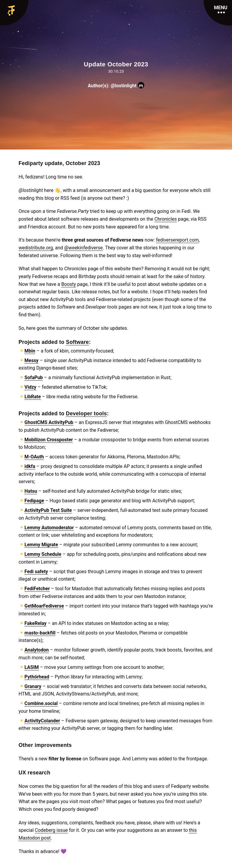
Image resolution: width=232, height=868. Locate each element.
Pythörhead (37, 677)
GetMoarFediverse (44, 606)
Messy (31, 360)
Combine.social (41, 703)
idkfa (30, 466)
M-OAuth (34, 457)
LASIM (32, 667)
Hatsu (31, 491)
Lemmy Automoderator (49, 528)
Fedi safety (36, 572)
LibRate (33, 397)
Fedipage (34, 501)
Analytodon (37, 650)
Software (77, 342)
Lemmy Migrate (41, 545)
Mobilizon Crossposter (49, 440)
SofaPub (34, 377)
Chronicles (166, 219)
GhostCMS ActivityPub (49, 422)
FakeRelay (35, 623)
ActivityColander (42, 721)
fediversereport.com (177, 240)
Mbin (30, 351)
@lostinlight (127, 86)
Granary (33, 686)
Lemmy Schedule (43, 554)
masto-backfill (40, 633)
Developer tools (86, 414)
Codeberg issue (51, 830)
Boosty (68, 284)
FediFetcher (37, 589)
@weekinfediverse (83, 248)
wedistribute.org (36, 248)
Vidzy (30, 387)
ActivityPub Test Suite (48, 510)
